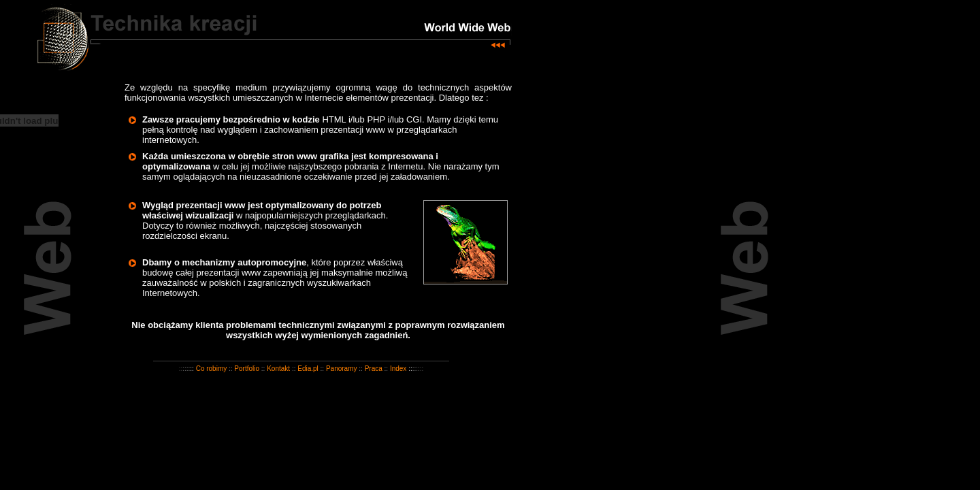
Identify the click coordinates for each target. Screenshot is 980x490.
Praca (374, 369)
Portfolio (247, 369)
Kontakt (278, 369)
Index (398, 369)
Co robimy (212, 369)
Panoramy (342, 369)
